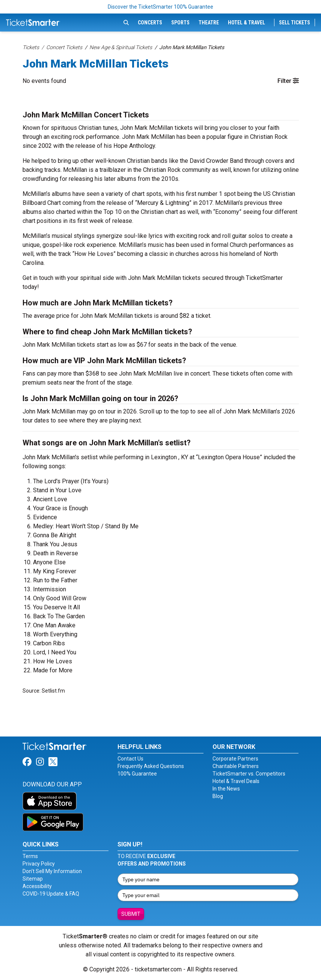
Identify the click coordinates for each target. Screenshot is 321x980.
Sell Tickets (295, 23)
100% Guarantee (137, 774)
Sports (180, 23)
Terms (30, 856)
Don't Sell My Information (52, 871)
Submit (131, 914)
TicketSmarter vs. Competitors (249, 774)
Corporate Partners (235, 759)
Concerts (150, 23)
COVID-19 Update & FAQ (51, 894)
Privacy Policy (39, 864)
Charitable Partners (236, 766)
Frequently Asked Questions (151, 766)
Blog (218, 796)
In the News (226, 789)
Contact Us (130, 759)
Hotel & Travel (246, 23)
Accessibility (37, 886)
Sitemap (33, 879)
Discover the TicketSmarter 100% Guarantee (160, 7)
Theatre (209, 23)
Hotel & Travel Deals (236, 781)
